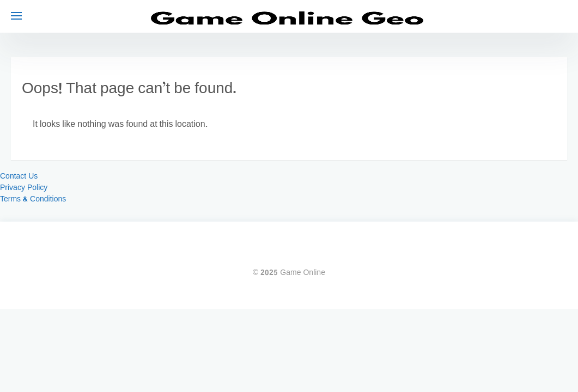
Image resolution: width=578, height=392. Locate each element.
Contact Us (19, 177)
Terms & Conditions (33, 200)
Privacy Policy (24, 188)
